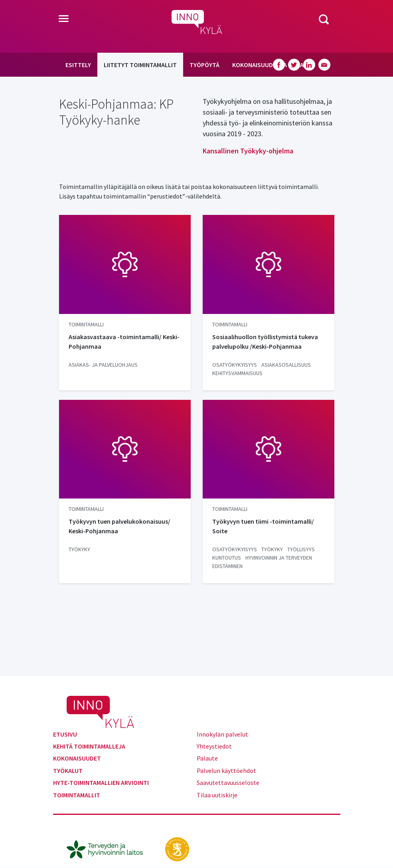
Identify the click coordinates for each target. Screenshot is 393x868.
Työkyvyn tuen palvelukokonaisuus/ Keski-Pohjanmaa (119, 526)
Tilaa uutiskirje (217, 795)
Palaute (207, 758)
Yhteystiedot (214, 746)
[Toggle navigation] (64, 19)
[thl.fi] (109, 848)
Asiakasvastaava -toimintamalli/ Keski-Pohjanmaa (124, 342)
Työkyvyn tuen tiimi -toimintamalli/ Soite (263, 526)
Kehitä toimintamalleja (89, 746)
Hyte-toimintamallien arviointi (101, 783)
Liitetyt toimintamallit (140, 65)
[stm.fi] (177, 848)
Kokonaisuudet (77, 758)
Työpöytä (204, 65)
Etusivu (65, 734)
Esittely (78, 65)
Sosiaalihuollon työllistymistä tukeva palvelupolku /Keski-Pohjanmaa (265, 342)
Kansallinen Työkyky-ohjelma (248, 151)
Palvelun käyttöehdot (226, 771)
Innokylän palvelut (222, 734)
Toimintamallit (77, 795)
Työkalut (68, 771)
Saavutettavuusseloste (228, 783)
